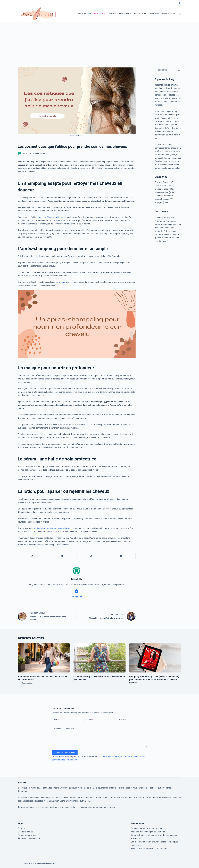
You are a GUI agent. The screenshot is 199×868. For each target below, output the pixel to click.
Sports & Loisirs (169, 14)
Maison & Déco (140, 14)
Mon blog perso (84, 14)
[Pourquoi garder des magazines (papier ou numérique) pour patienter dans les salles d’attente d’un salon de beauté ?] (155, 658)
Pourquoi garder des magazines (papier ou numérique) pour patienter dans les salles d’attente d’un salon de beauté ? (154, 680)
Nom (57, 720)
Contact (21, 828)
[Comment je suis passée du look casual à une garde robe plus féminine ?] (99, 658)
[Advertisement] (99, 41)
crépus (62, 282)
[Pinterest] (91, 556)
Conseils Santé (125, 14)
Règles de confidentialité (29, 838)
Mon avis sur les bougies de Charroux (148, 832)
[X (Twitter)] (62, 556)
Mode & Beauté (100, 14)
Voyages (112, 14)
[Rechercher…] (165, 70)
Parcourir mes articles (28, 835)
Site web (123, 720)
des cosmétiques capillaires (51, 217)
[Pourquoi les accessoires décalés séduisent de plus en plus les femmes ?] (44, 658)
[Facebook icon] (77, 591)
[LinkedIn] (121, 556)
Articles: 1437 (77, 597)
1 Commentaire (27, 683)
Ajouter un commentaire (65, 728)
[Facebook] (180, 3)
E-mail (90, 720)
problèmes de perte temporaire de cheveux (52, 528)
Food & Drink (154, 14)
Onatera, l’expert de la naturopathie (147, 828)
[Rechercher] (180, 14)
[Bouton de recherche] (179, 70)
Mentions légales (25, 832)
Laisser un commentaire (65, 752)
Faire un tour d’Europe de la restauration (149, 849)
